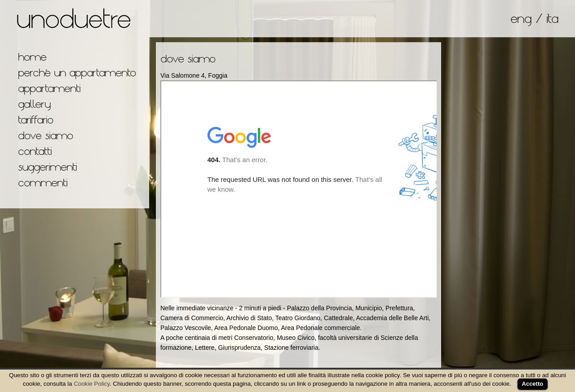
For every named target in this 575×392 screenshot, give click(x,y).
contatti (35, 151)
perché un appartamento (77, 73)
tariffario (35, 120)
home (32, 57)
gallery (34, 104)
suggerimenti (47, 167)
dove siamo (45, 135)
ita (552, 18)
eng (521, 18)
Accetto (533, 384)
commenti (43, 183)
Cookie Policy (92, 384)
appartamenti (49, 88)
